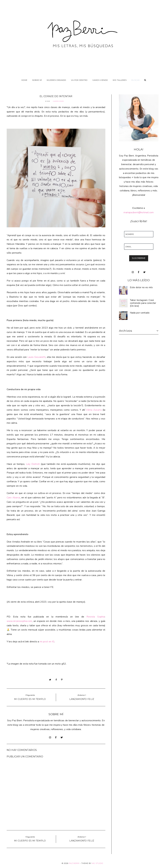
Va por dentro (79, 80)
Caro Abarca (13, 498)
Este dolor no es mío (141, 287)
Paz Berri (74, 863)
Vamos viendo (100, 80)
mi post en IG (47, 642)
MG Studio (98, 863)
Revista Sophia (96, 617)
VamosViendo (58, 101)
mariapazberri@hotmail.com (139, 212)
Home (24, 80)
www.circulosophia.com (19, 621)
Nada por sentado (140, 313)
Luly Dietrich (33, 464)
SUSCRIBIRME (139, 258)
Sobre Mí (37, 80)
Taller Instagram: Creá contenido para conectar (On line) (143, 303)
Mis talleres (120, 80)
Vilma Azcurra (94, 410)
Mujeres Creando (56, 80)
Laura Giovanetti (37, 357)
